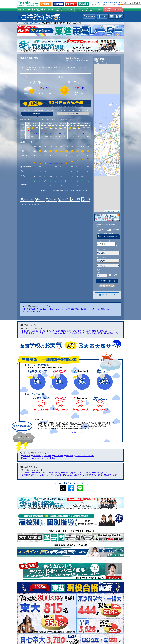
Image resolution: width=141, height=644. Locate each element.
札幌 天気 (46, 456)
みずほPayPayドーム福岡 (60, 309)
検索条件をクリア (107, 286)
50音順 (114, 275)
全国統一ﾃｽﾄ (99, 3)
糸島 (39, 309)
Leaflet (108, 211)
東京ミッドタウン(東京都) (51, 333)
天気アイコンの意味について (31, 204)
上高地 (53, 458)
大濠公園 (28, 312)
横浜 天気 (36, 456)
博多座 (37, 312)
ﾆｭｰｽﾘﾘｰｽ (121, 3)
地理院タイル (115, 211)
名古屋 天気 (58, 456)
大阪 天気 (26, 456)
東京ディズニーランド (84, 456)
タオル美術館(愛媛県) (72, 333)
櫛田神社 (75, 309)
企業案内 (105, 3)
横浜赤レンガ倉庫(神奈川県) (33, 331)
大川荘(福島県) (84, 331)
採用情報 (111, 3)
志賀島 (96, 309)
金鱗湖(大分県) (111, 333)
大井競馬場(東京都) (30, 333)
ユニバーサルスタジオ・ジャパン (35, 458)
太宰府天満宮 (29, 309)
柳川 (46, 309)
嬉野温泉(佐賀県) (69, 331)
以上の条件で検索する (107, 281)
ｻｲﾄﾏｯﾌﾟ (116, 3)
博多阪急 (105, 309)
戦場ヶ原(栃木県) (100, 331)
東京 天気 (69, 456)
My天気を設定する (107, 295)
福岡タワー (86, 309)
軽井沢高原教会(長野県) (93, 333)
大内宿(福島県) (53, 331)
